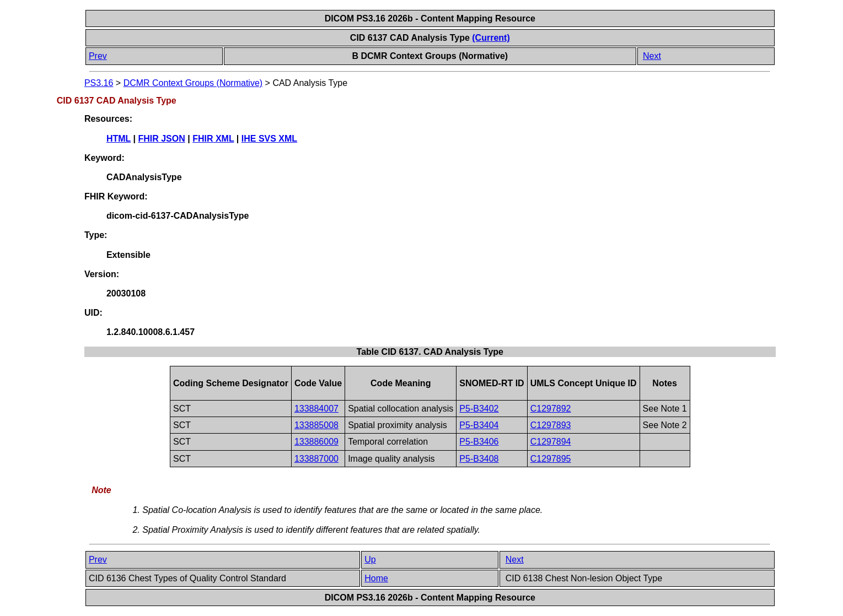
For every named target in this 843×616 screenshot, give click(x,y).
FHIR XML (213, 139)
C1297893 (551, 425)
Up (370, 560)
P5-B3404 (479, 425)
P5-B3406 (479, 442)
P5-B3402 (479, 409)
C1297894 (551, 442)
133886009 (316, 442)
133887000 (316, 459)
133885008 (316, 425)
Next (652, 56)
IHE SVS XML (269, 139)
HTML (119, 139)
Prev (98, 56)
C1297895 (551, 459)
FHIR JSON (161, 139)
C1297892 (551, 409)
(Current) (491, 38)
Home (376, 578)
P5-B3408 (479, 459)
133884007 (316, 409)
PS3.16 (99, 83)
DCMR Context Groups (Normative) (193, 83)
